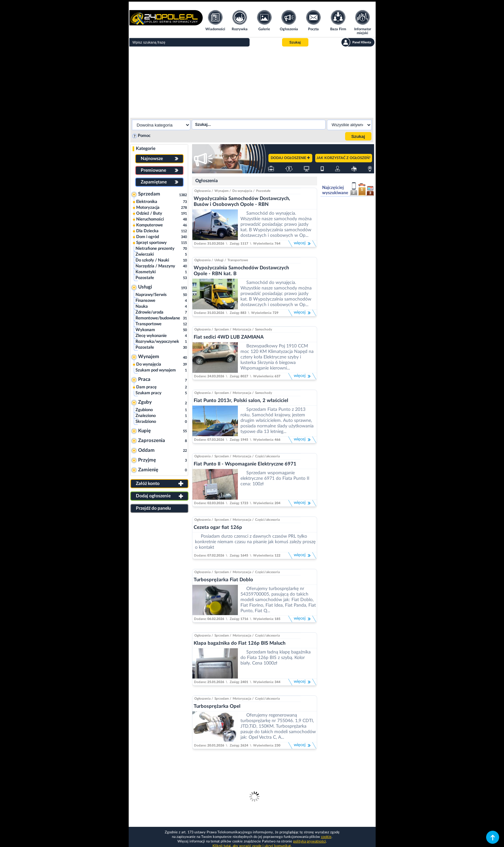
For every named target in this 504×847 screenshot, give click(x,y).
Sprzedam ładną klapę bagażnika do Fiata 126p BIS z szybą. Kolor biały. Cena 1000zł (276, 658)
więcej (302, 244)
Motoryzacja (242, 329)
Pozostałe (263, 191)
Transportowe (238, 260)
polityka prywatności (310, 841)
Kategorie (146, 149)
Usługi (219, 260)
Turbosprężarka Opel (217, 706)
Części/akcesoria (267, 456)
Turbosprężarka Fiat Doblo (223, 580)
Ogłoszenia (207, 181)
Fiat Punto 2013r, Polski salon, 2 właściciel (241, 401)
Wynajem (221, 191)
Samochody (264, 329)
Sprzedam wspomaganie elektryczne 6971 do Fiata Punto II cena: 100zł (275, 478)
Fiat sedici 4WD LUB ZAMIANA (229, 337)
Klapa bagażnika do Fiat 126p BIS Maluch (239, 643)
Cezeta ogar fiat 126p (218, 527)
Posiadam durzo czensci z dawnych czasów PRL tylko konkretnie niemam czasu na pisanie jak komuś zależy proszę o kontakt (255, 542)
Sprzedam (222, 329)
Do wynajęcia (242, 191)
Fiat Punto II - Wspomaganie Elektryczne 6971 (245, 464)
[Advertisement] (252, 81)
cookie (326, 837)
